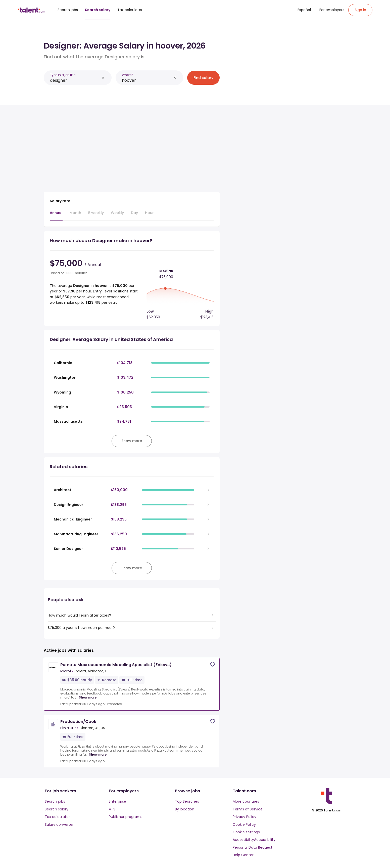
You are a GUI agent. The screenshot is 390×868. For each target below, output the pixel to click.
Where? (128, 75)
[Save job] (213, 664)
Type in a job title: (63, 75)
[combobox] (75, 80)
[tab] (56, 215)
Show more (88, 698)
